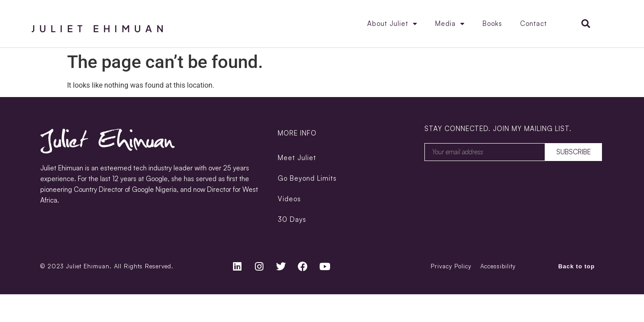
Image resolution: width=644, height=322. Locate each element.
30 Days (292, 219)
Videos (289, 199)
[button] (586, 24)
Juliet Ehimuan (100, 28)
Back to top (576, 266)
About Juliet (392, 24)
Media (450, 24)
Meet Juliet (297, 158)
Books (492, 23)
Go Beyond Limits (307, 178)
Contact (534, 23)
